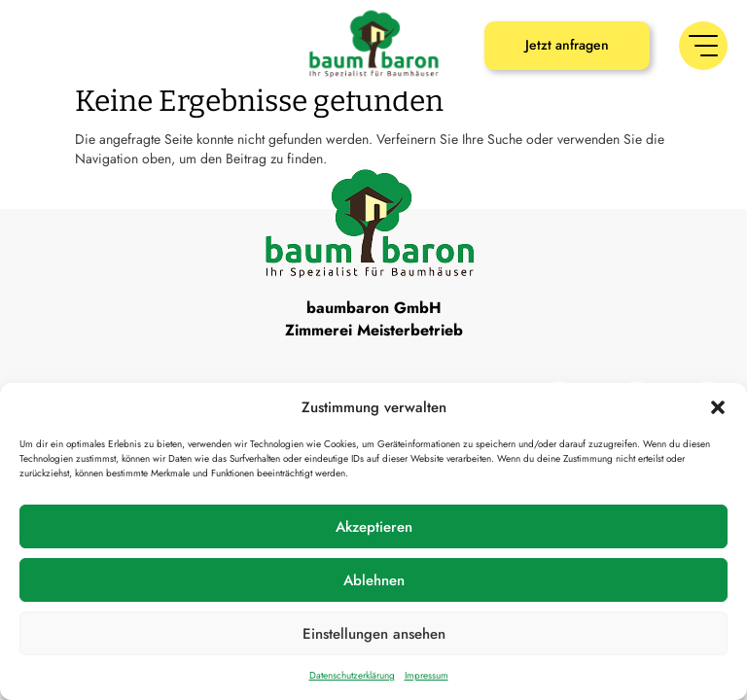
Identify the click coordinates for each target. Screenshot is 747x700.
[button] (718, 407)
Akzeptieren (374, 527)
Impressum (427, 675)
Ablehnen (374, 580)
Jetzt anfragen (567, 45)
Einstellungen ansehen (374, 634)
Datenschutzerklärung (352, 675)
